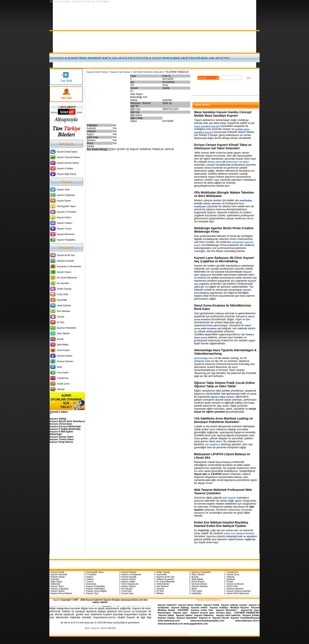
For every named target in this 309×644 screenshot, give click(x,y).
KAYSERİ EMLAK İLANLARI (148, 72)
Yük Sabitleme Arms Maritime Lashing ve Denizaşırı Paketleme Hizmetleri (223, 420)
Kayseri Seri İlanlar (120, 72)
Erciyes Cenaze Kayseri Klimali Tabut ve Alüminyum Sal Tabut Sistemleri (223, 147)
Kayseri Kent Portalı (97, 72)
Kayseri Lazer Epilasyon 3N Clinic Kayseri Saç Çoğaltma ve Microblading (224, 259)
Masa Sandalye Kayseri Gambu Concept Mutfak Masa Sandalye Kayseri (223, 114)
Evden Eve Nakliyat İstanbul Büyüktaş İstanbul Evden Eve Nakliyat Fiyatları (221, 524)
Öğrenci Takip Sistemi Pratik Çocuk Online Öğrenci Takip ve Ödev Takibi (225, 385)
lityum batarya (224, 462)
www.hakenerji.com (169, 621)
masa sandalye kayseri (207, 126)
